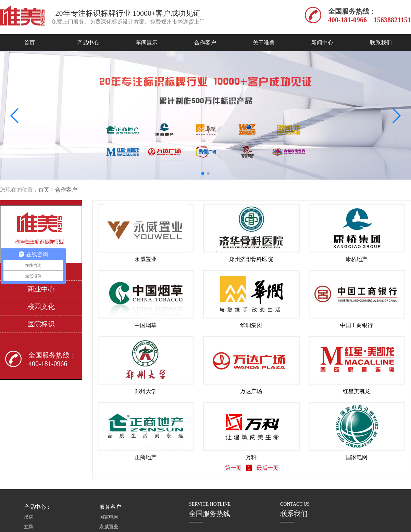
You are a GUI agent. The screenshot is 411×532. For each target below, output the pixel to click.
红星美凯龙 (357, 391)
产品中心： (38, 507)
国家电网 (357, 457)
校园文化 (41, 307)
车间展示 (147, 43)
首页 (29, 43)
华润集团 (251, 325)
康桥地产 (357, 259)
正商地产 (146, 457)
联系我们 (381, 43)
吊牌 (29, 517)
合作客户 (205, 43)
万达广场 (251, 391)
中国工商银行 (357, 325)
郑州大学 (146, 391)
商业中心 (41, 289)
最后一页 (267, 468)
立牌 (29, 527)
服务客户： (113, 507)
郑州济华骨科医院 (251, 259)
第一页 (233, 468)
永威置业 (146, 259)
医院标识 (41, 324)
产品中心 (88, 43)
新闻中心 (322, 43)
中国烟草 (146, 325)
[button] (203, 173)
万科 (251, 457)
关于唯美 (264, 43)
